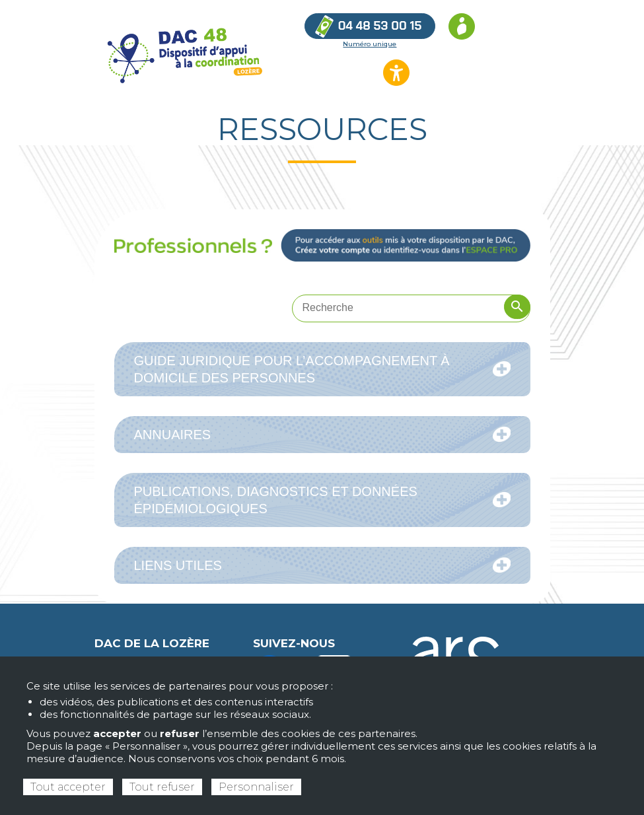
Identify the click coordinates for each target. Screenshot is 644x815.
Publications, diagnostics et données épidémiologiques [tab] (322, 500)
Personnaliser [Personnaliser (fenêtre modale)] (256, 787)
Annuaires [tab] (322, 434)
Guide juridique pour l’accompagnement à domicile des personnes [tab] (322, 369)
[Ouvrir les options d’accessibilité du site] (396, 73)
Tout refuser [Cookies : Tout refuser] (162, 787)
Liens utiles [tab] (322, 565)
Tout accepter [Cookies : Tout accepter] (68, 787)
